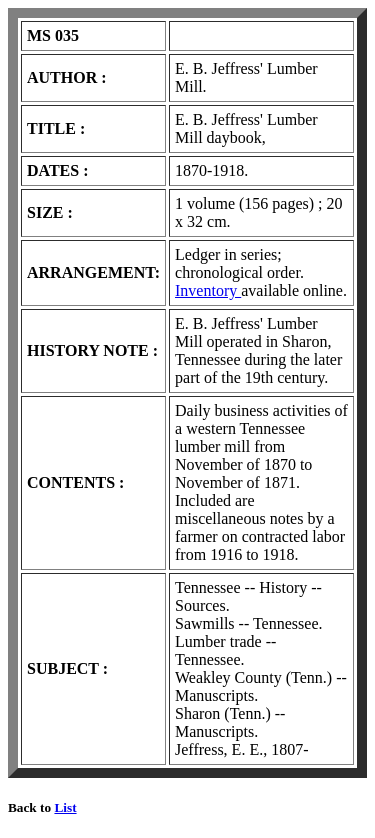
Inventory (208, 290)
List (65, 807)
